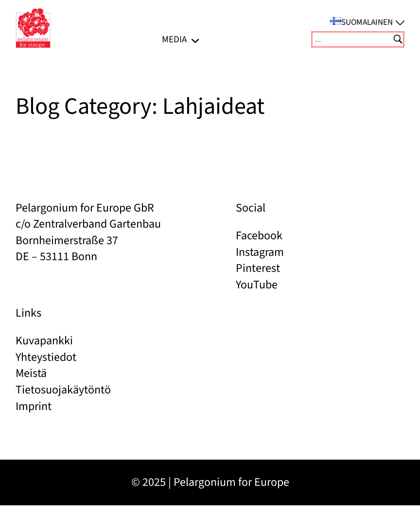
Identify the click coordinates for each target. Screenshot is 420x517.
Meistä (31, 373)
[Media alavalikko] (195, 39)
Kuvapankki (44, 341)
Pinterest (258, 268)
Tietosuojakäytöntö (63, 390)
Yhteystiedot (46, 357)
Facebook (259, 236)
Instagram (260, 252)
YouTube (257, 285)
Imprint (34, 406)
